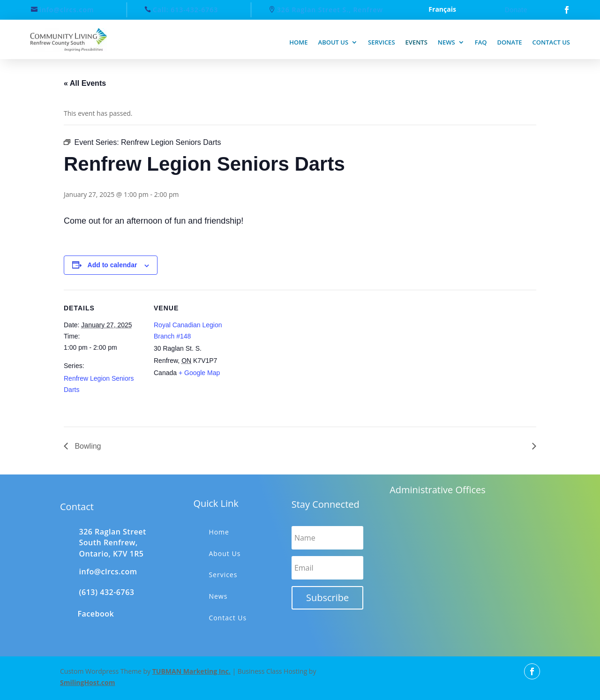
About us (334, 42)
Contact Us (228, 618)
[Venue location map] (293, 355)
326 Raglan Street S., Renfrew (330, 10)
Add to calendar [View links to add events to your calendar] (112, 265)
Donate (516, 10)
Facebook (96, 614)
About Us (225, 553)
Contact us (551, 42)
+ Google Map (199, 373)
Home (298, 42)
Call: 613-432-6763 (185, 10)
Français (442, 10)
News (446, 42)
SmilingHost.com (87, 682)
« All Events (85, 83)
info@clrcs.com (67, 10)
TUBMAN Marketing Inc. (191, 671)
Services (381, 42)
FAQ (481, 42)
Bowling (87, 446)
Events (416, 42)
